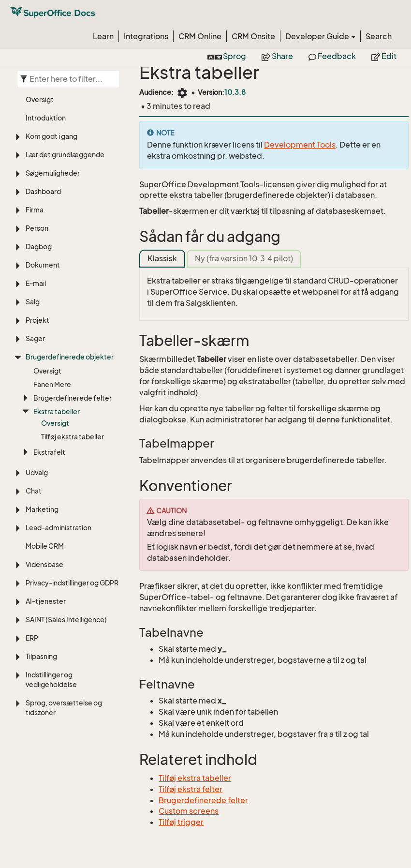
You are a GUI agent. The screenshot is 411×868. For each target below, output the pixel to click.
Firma (35, 210)
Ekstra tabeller (57, 412)
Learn (103, 36)
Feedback (332, 56)
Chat (34, 491)
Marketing (42, 509)
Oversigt (40, 99)
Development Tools (300, 145)
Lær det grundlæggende (65, 155)
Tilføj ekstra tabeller (73, 437)
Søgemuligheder (53, 173)
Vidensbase (44, 564)
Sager (35, 338)
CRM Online (200, 36)
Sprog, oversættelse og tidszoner (64, 708)
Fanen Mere (52, 384)
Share (277, 56)
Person (37, 228)
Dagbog (39, 247)
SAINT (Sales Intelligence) (66, 620)
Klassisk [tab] (162, 258)
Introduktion (46, 118)
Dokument (43, 265)
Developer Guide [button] (320, 36)
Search (379, 36)
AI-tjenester (46, 601)
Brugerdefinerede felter (73, 398)
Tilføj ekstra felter (191, 789)
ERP (32, 638)
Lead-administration (59, 528)
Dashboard (43, 191)
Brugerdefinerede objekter (70, 357)
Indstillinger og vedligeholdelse (51, 680)
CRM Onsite (253, 36)
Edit (384, 56)
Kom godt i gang (51, 136)
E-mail (36, 283)
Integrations (146, 36)
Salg (33, 302)
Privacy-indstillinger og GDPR (72, 583)
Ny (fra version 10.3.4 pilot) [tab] (244, 258)
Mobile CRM (45, 546)
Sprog (227, 56)
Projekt (37, 320)
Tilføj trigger (181, 822)
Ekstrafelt (49, 452)
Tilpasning (41, 656)
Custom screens (189, 811)
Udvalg (37, 472)
